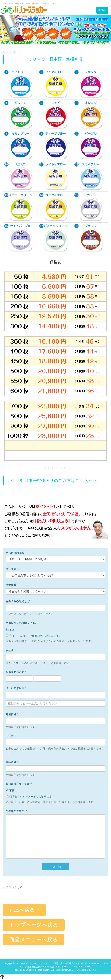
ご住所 (11, 736)
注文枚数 (11, 585)
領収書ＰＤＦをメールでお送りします (30, 797)
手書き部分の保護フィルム (22, 623)
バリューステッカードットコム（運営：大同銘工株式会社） (50, 963)
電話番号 (12, 762)
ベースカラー (14, 569)
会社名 (11, 650)
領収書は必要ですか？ (19, 784)
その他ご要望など (16, 811)
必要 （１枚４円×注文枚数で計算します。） (35, 636)
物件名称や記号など (19, 601)
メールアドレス (16, 688)
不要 (10, 630)
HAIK (94, 970)
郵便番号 (12, 714)
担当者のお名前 (16, 672)
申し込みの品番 (15, 553)
